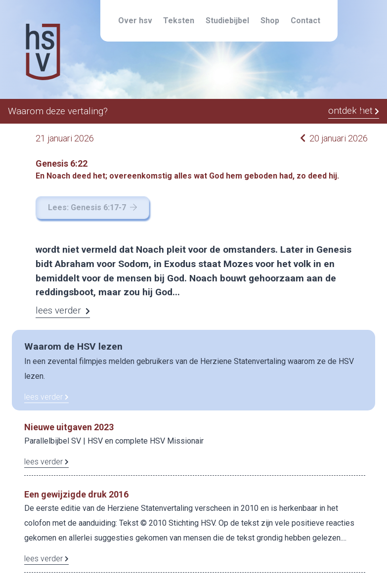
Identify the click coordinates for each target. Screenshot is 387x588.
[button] (360, 112)
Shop (270, 21)
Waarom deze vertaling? (58, 111)
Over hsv (135, 21)
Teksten (179, 21)
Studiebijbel (227, 21)
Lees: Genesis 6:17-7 (92, 207)
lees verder (46, 397)
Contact (305, 21)
